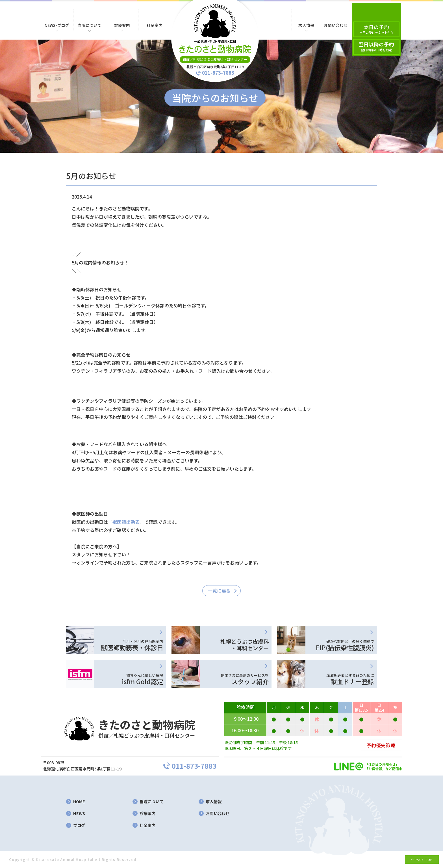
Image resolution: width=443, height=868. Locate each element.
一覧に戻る (219, 591)
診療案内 (147, 814)
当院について (151, 802)
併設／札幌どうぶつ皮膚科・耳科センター (215, 59)
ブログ (79, 825)
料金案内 (147, 825)
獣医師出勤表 (126, 522)
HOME (79, 802)
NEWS (79, 814)
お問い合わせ (218, 814)
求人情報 (214, 802)
